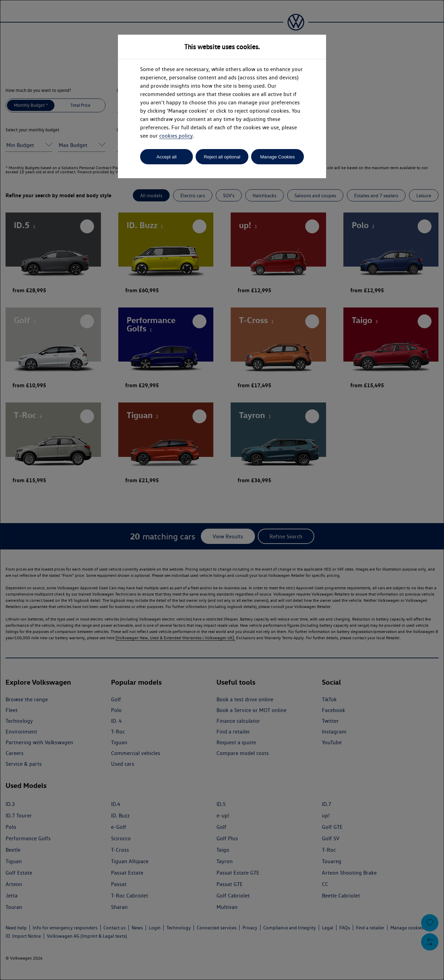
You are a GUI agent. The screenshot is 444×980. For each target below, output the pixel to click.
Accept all (166, 157)
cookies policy (176, 136)
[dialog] (222, 490)
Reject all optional (222, 157)
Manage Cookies (277, 157)
